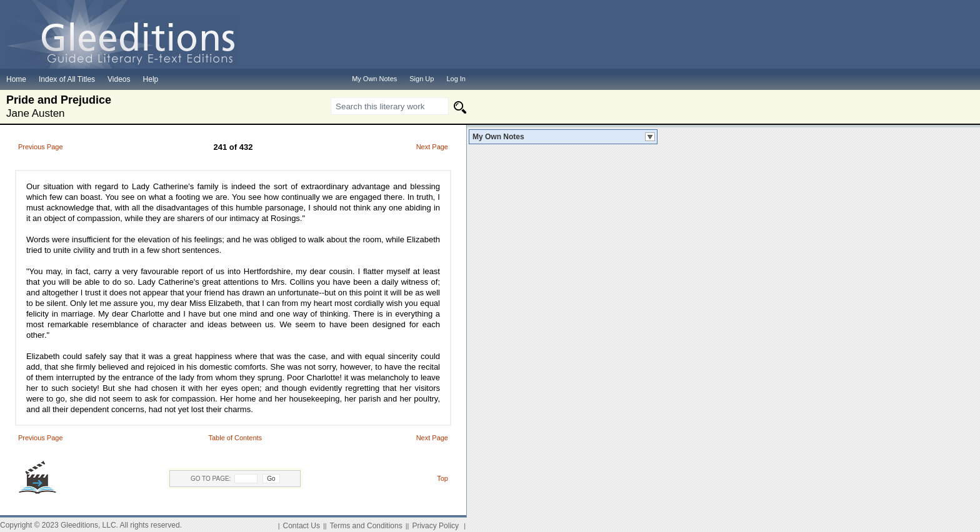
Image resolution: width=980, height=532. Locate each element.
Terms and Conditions (366, 526)
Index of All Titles (67, 79)
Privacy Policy (435, 526)
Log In (456, 79)
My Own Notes (498, 137)
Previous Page (41, 147)
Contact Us (302, 526)
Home (16, 79)
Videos (119, 79)
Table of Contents (235, 438)
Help (151, 79)
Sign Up (422, 79)
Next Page (432, 147)
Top (442, 478)
